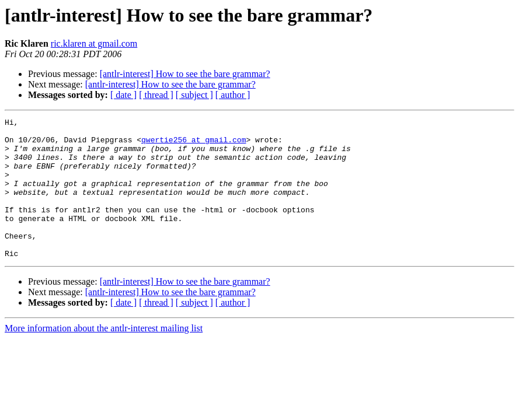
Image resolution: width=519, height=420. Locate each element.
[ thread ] (156, 95)
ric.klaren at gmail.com (94, 43)
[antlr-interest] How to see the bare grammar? (185, 74)
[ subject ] (194, 95)
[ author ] (233, 95)
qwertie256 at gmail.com (194, 145)
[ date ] (123, 95)
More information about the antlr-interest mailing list (104, 356)
